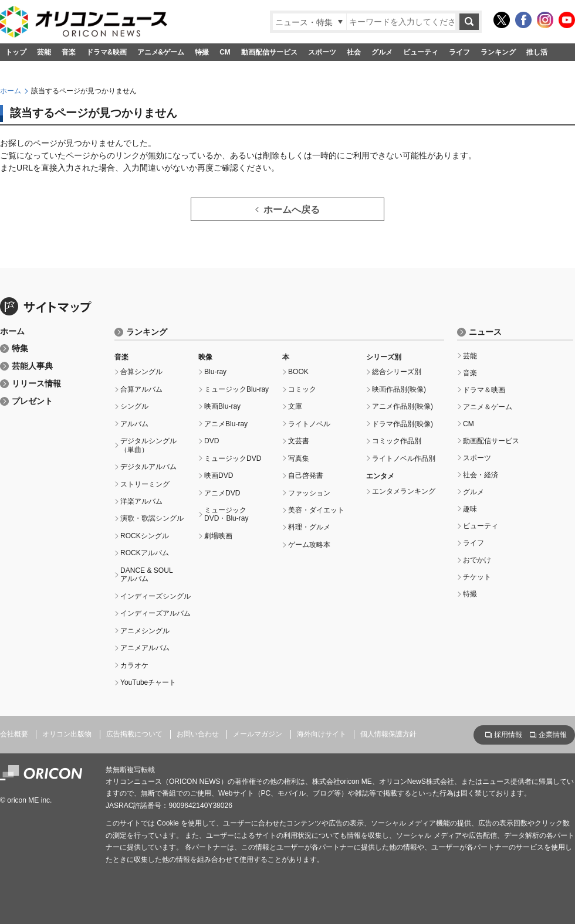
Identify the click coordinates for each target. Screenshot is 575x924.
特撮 (202, 52)
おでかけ (477, 560)
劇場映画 (218, 536)
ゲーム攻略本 (309, 545)
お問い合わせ (198, 734)
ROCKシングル (145, 536)
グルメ (382, 52)
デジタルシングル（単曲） (148, 445)
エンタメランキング (404, 491)
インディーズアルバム (155, 613)
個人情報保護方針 (388, 734)
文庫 (295, 406)
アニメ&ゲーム (161, 52)
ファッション (309, 493)
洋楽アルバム (141, 501)
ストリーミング (145, 484)
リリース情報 (36, 384)
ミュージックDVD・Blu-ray (226, 514)
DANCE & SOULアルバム (147, 575)
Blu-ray (215, 372)
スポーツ (322, 52)
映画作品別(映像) (399, 389)
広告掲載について (134, 734)
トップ (16, 52)
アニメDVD (222, 493)
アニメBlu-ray (226, 424)
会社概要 (14, 734)
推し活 (537, 52)
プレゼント (32, 401)
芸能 (44, 52)
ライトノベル (309, 424)
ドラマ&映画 (106, 52)
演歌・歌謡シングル (152, 518)
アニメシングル (145, 631)
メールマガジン (258, 734)
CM (225, 52)
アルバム (134, 424)
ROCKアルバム (145, 553)
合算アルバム (141, 389)
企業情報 (553, 735)
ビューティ (421, 52)
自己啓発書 (306, 475)
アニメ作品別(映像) (402, 406)
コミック (302, 389)
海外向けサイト (322, 734)
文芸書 (299, 441)
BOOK (298, 372)
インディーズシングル (155, 596)
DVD (212, 441)
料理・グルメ (309, 527)
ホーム (11, 91)
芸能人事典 (32, 366)
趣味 (470, 509)
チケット (477, 577)
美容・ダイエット (316, 510)
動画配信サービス (269, 52)
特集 (20, 349)
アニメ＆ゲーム (488, 407)
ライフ (459, 52)
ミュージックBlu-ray (236, 389)
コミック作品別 (397, 441)
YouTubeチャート (148, 682)
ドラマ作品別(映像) (402, 424)
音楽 (69, 52)
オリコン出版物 (67, 734)
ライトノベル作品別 (404, 458)
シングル (134, 406)
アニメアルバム (145, 648)
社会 (354, 52)
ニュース (485, 332)
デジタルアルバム (148, 467)
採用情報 (508, 735)
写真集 (299, 458)
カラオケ (134, 665)
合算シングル (141, 372)
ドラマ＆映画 (484, 390)
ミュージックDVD (233, 458)
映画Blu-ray (222, 406)
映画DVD (219, 475)
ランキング (498, 52)
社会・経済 (481, 475)
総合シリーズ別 (397, 372)
